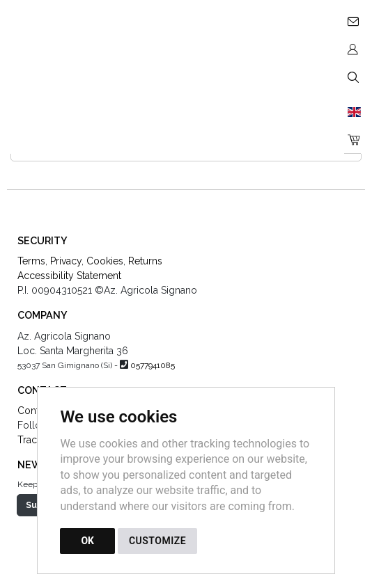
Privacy (66, 261)
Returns (145, 261)
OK (87, 541)
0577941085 (153, 365)
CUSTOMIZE (157, 541)
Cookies (105, 261)
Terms (31, 261)
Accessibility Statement (69, 276)
